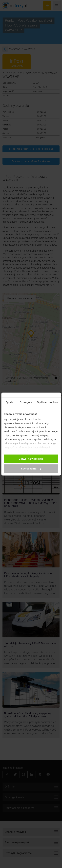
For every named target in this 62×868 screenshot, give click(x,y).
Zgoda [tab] (9, 402)
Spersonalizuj (31, 469)
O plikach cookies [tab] (48, 402)
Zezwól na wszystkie (31, 459)
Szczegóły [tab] (26, 402)
